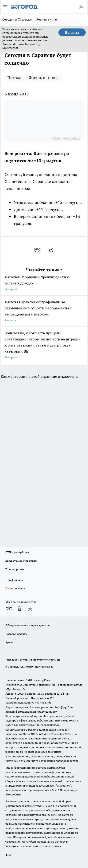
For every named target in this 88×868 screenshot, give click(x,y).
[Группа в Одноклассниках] (19, 609)
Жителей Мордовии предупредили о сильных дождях (44, 283)
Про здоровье (15, 569)
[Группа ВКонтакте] (9, 609)
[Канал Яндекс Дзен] (30, 609)
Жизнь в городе (44, 78)
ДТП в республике (17, 552)
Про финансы (14, 580)
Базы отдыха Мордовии (21, 561)
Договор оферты (16, 634)
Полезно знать (15, 588)
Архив (9, 642)
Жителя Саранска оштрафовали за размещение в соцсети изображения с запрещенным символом (44, 311)
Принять (72, 32)
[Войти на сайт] (81, 7)
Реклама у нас (47, 19)
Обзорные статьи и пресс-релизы (28, 625)
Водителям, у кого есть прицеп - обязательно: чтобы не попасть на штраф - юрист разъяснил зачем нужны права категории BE (44, 345)
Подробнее (13, 794)
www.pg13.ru (52, 660)
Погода (14, 78)
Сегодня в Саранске (17, 19)
